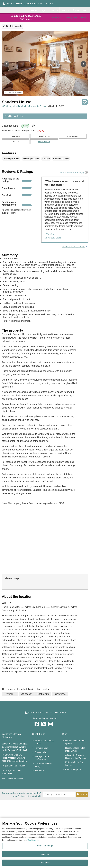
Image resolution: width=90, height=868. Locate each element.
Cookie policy (41, 752)
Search (83, 794)
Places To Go (57, 17)
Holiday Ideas (72, 17)
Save (85, 102)
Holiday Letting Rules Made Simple (75, 749)
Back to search (14, 26)
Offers (84, 17)
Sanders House (17, 102)
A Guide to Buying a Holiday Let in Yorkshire (76, 757)
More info (39, 771)
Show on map (44, 142)
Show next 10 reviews (74, 247)
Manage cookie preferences (42, 758)
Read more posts (73, 769)
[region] (45, 843)
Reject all (45, 854)
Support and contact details (44, 742)
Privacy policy (41, 748)
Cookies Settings (45, 846)
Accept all (45, 863)
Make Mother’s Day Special (74, 764)
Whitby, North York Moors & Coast (35, 106)
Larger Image (13, 92)
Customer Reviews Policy (44, 765)
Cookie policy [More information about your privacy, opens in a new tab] (33, 840)
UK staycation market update (75, 742)
